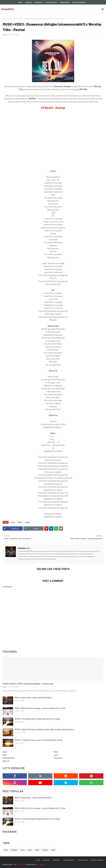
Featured (14, 850)
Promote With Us (51, 2)
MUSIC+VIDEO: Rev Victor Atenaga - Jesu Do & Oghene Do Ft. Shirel (40, 708)
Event (6, 850)
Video (10, 19)
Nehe (5, 35)
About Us (29, 2)
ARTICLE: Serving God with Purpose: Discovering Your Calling (37, 719)
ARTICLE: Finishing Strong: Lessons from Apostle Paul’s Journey (39, 740)
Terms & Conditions (79, 2)
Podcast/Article (8, 758)
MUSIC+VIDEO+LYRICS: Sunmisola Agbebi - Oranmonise (28, 684)
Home (20, 2)
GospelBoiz (7, 9)
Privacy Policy (65, 2)
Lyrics (13, 522)
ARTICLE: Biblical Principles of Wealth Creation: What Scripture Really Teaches (44, 729)
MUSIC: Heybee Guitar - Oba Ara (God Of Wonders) (33, 698)
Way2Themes (21, 864)
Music (20, 522)
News (5, 752)
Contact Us (39, 2)
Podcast (45, 850)
